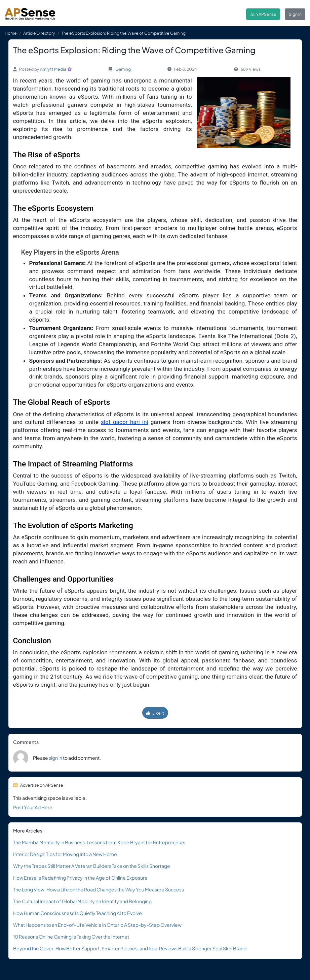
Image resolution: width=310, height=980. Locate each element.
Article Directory (39, 33)
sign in (55, 758)
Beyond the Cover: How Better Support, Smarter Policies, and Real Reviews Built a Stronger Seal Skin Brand (130, 948)
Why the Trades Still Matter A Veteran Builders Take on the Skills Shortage (92, 866)
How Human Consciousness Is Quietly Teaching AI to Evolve (77, 913)
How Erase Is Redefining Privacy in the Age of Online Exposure (80, 878)
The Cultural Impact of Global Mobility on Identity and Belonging (82, 901)
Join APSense (263, 14)
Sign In (295, 14)
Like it (155, 713)
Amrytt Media (53, 69)
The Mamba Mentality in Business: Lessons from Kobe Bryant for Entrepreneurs (99, 842)
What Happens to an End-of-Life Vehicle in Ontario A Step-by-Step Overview (97, 925)
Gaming (123, 69)
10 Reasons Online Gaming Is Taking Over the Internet (71, 937)
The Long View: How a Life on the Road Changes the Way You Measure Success (99, 889)
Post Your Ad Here (33, 807)
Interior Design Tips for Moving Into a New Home (65, 854)
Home (11, 33)
